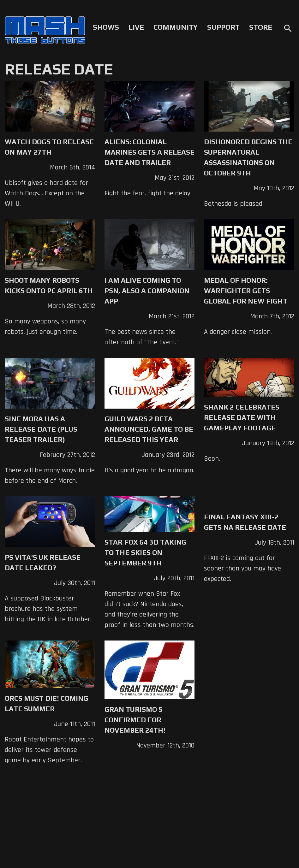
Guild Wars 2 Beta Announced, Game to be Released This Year (149, 429)
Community (176, 27)
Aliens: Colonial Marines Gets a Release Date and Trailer (149, 152)
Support (223, 27)
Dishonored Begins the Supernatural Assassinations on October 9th (248, 157)
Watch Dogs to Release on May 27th (49, 147)
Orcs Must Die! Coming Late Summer (46, 703)
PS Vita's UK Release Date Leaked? (43, 562)
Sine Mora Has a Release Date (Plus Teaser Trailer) (41, 429)
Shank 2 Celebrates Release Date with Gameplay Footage (242, 417)
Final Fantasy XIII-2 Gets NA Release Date (245, 522)
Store (261, 27)
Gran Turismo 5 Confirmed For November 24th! (135, 720)
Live (136, 27)
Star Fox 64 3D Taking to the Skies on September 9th (145, 552)
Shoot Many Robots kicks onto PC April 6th (49, 285)
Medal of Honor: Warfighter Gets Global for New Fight (246, 291)
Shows (106, 27)
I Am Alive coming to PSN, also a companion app (147, 291)
